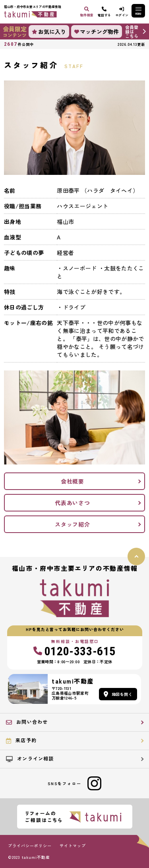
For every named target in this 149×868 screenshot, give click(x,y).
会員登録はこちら (132, 31)
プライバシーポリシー (30, 846)
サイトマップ (73, 846)
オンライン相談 (30, 758)
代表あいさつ (72, 503)
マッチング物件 (97, 31)
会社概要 (73, 481)
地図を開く (118, 694)
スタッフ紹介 (72, 524)
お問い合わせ (27, 722)
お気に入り (49, 31)
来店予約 (21, 740)
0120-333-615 (74, 651)
